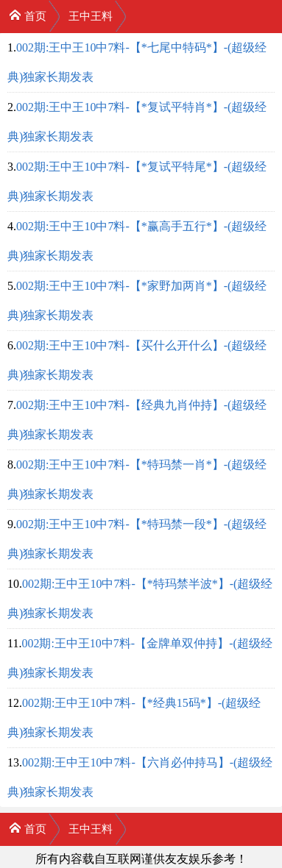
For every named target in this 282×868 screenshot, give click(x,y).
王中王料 (91, 16)
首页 (28, 15)
